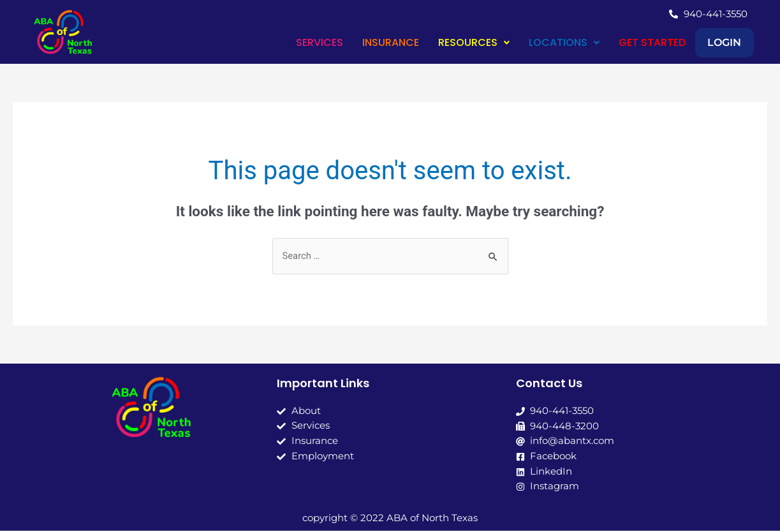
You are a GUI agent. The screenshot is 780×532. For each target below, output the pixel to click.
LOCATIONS (544, 42)
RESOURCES (454, 42)
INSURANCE (371, 42)
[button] (454, 43)
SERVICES (300, 42)
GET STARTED (632, 42)
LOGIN (715, 42)
